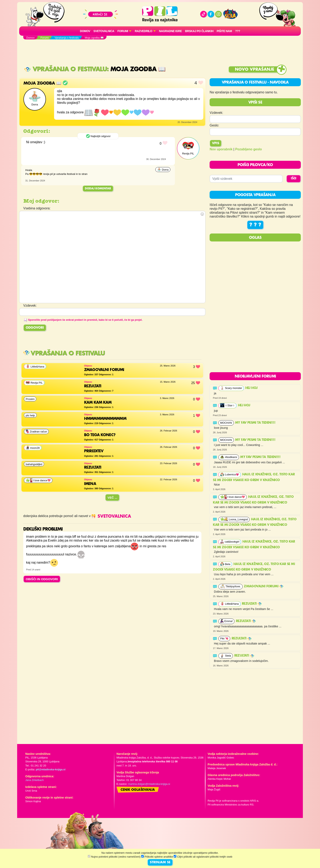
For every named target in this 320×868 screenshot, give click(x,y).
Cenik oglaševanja (138, 790)
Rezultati (252, 604)
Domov (85, 31)
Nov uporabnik (221, 149)
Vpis (216, 143)
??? (238, 31)
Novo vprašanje (255, 70)
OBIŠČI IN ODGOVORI (42, 579)
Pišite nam (224, 31)
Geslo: (214, 125)
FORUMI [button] (123, 31)
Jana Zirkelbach (34, 780)
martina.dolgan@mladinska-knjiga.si (149, 784)
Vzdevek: (216, 113)
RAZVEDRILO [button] (143, 31)
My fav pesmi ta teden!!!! (256, 423)
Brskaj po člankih (199, 31)
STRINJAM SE (160, 862)
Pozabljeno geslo (248, 149)
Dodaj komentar (98, 189)
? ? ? (255, 225)
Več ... (112, 498)
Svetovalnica (104, 31)
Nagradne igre (170, 31)
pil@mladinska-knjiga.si (51, 769)
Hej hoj (252, 388)
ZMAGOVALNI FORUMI (264, 586)
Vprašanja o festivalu (66, 69)
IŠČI (294, 179)
